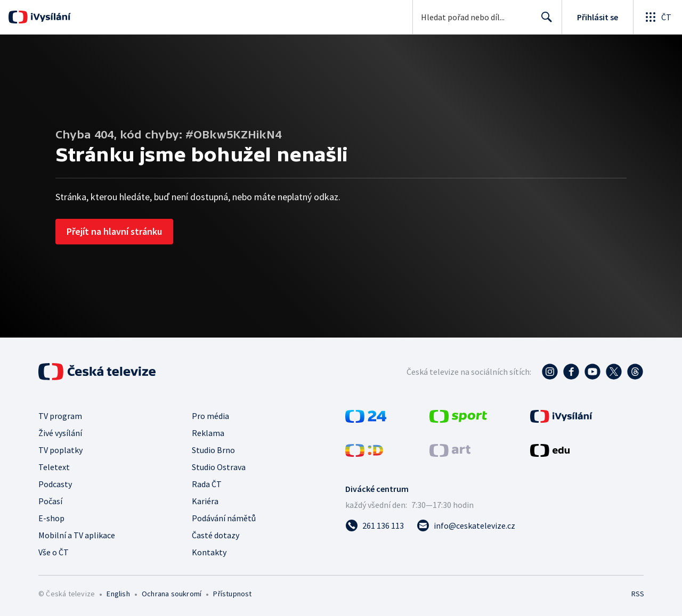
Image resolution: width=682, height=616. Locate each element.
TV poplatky (60, 450)
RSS (638, 594)
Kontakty (209, 552)
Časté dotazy (216, 535)
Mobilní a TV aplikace (77, 535)
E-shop (51, 518)
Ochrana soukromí (172, 594)
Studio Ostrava (219, 467)
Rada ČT (207, 484)
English (118, 594)
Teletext (54, 467)
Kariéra (205, 501)
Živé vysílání (60, 433)
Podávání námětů (224, 518)
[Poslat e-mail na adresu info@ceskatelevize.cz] (466, 525)
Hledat (544, 21)
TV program (60, 416)
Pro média (210, 416)
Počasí (50, 501)
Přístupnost (232, 594)
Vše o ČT (54, 552)
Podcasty (55, 484)
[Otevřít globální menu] (657, 17)
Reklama (208, 433)
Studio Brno (213, 450)
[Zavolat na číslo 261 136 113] (375, 525)
